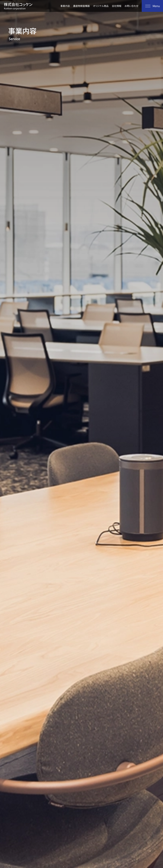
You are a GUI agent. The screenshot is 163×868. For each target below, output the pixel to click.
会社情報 (117, 6)
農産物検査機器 (81, 6)
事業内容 (65, 6)
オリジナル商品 (101, 6)
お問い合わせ (131, 6)
